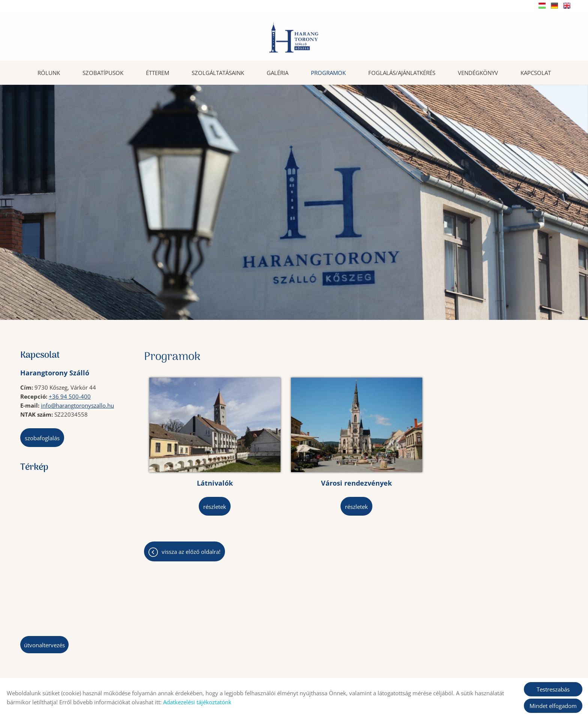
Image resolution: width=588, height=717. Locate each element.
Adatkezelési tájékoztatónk (197, 702)
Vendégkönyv (478, 72)
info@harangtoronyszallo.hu (77, 405)
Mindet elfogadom (553, 706)
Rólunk (49, 72)
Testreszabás (553, 689)
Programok (328, 72)
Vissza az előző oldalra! (191, 524)
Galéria (277, 72)
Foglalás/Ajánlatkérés (402, 72)
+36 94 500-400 (70, 396)
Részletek (197, 479)
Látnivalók (197, 455)
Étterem (157, 72)
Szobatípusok (103, 72)
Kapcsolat (536, 72)
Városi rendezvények (303, 455)
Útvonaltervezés (44, 644)
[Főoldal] (294, 37)
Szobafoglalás (42, 437)
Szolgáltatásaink (218, 72)
